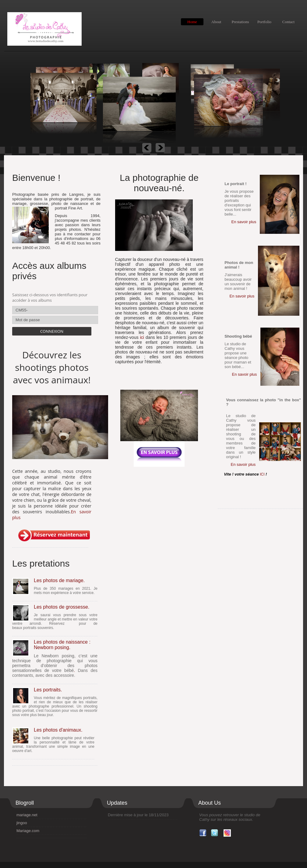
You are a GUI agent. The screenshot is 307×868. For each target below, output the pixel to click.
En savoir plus (244, 222)
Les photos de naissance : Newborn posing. (62, 645)
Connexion (52, 331)
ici (142, 337)
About (216, 22)
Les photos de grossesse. (62, 607)
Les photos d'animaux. (58, 730)
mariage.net (27, 815)
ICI (263, 474)
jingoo (22, 823)
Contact (288, 22)
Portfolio (264, 22)
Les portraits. (48, 690)
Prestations (240, 22)
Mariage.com (28, 831)
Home (192, 22)
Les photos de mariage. (59, 580)
